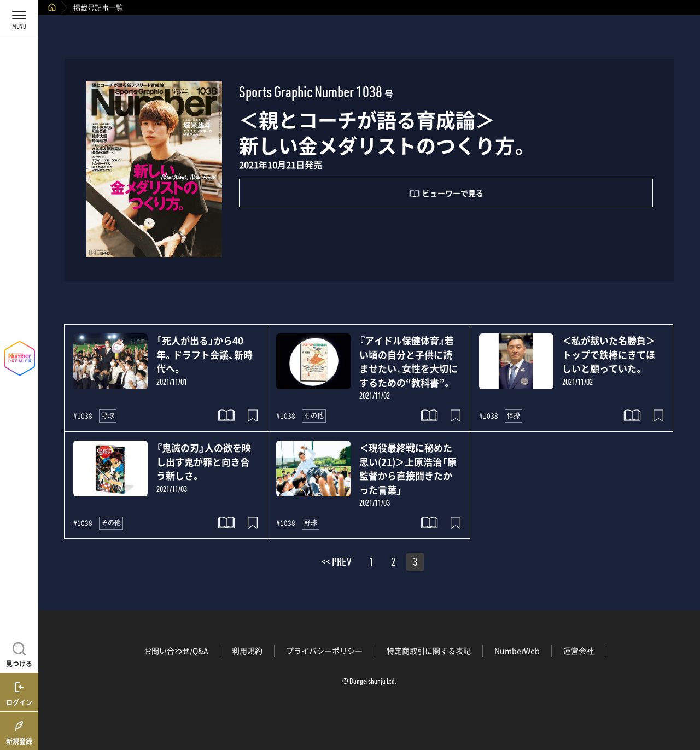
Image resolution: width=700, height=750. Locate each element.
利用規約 (247, 651)
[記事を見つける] (19, 653)
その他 (314, 415)
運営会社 (579, 651)
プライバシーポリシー (324, 651)
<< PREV (337, 564)
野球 (108, 415)
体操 (514, 415)
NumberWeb (517, 651)
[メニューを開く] (19, 19)
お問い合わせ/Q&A (176, 651)
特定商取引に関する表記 (429, 651)
